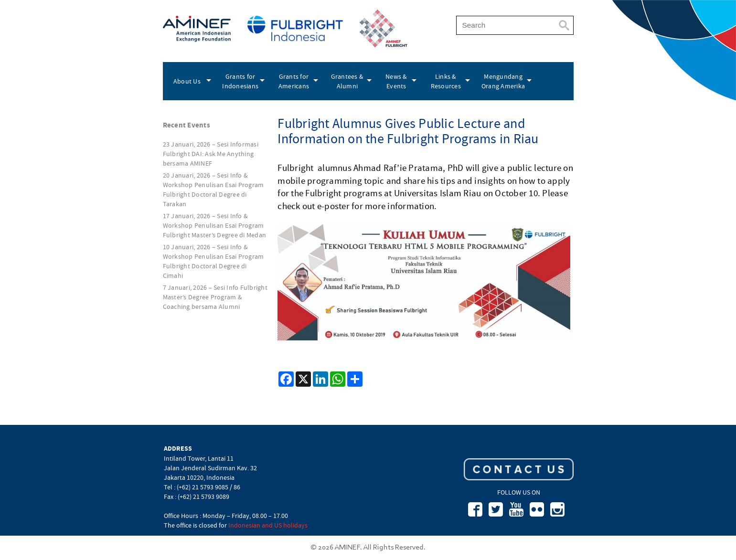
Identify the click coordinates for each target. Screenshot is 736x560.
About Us (187, 81)
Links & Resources (446, 81)
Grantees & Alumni (347, 81)
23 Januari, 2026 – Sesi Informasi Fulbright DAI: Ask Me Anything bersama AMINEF (211, 154)
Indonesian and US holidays (268, 525)
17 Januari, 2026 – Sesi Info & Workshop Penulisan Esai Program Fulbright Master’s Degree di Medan (215, 225)
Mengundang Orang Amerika (503, 81)
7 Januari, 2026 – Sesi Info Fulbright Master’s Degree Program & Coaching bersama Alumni (215, 297)
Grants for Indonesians (240, 81)
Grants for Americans (294, 81)
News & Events (396, 81)
